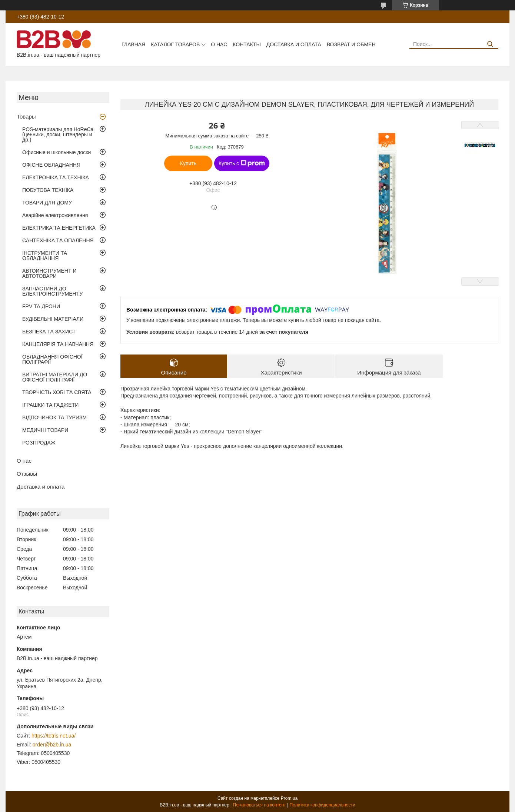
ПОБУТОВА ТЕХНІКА (48, 190)
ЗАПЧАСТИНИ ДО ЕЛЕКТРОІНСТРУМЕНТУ (52, 291)
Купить (188, 163)
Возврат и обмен (351, 44)
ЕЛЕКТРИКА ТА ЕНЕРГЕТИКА (59, 228)
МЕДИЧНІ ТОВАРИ (45, 430)
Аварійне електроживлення (55, 215)
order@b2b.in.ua (52, 745)
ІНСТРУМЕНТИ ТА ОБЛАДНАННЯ (45, 256)
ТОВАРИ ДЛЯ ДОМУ (47, 203)
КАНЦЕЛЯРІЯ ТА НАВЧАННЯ (58, 344)
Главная (133, 44)
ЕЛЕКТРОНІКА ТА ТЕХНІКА (56, 177)
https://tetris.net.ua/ (54, 736)
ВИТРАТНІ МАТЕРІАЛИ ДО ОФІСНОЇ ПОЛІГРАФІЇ (55, 377)
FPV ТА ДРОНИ (41, 306)
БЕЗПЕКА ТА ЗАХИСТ (49, 332)
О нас (219, 44)
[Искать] (490, 44)
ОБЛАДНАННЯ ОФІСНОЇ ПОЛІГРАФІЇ (52, 359)
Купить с (242, 163)
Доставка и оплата (294, 44)
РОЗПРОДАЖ (39, 443)
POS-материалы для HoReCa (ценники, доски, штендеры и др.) (58, 134)
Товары (26, 117)
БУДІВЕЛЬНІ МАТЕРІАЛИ (53, 319)
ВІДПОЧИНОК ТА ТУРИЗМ (54, 417)
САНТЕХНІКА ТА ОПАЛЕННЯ (58, 240)
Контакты (247, 44)
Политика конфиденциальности (323, 805)
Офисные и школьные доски (57, 152)
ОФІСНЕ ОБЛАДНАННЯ (51, 165)
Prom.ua (289, 798)
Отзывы (27, 474)
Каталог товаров (175, 44)
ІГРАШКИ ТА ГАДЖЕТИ (50, 405)
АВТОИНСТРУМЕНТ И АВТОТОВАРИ (49, 273)
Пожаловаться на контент (259, 805)
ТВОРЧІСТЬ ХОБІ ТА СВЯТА (57, 392)
